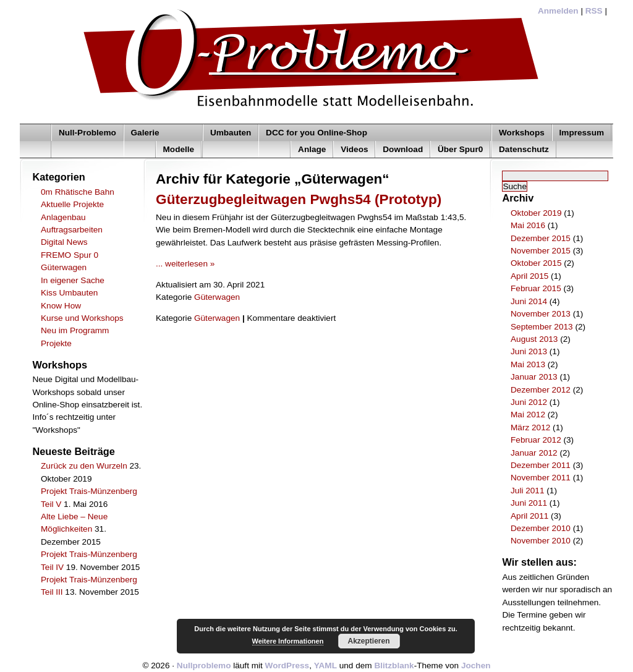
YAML (325, 666)
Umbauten (231, 133)
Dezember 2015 (541, 238)
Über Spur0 (460, 149)
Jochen (476, 666)
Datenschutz (524, 149)
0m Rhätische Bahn (78, 192)
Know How (61, 306)
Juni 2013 (529, 351)
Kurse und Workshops (82, 318)
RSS (594, 11)
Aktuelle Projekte (72, 204)
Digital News (64, 242)
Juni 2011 (529, 503)
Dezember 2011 (541, 465)
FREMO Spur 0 (70, 255)
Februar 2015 (536, 288)
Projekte (56, 343)
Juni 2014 (529, 301)
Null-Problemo (87, 133)
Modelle (179, 149)
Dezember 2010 (541, 528)
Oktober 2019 (536, 213)
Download (403, 149)
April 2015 (529, 276)
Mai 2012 (528, 415)
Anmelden (558, 11)
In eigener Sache (73, 280)
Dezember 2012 (541, 390)
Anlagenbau (63, 217)
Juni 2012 (529, 402)
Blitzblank (394, 666)
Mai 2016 (528, 225)
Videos (354, 149)
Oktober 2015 (536, 263)
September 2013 (542, 327)
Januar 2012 (534, 453)
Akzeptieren (368, 641)
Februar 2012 (536, 440)
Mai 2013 (528, 364)
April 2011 (529, 516)
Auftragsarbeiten (72, 230)
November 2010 (541, 541)
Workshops (522, 133)
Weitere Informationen (288, 641)
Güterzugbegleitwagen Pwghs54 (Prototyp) (299, 199)
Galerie (145, 133)
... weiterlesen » (185, 264)
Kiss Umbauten (69, 293)
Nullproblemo (204, 666)
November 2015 (541, 251)
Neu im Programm (75, 330)
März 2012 (530, 427)
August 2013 (534, 339)
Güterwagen (64, 267)
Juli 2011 (527, 491)
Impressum (582, 133)
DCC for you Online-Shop (316, 133)
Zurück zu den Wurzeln (84, 466)
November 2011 (541, 478)
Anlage (312, 149)
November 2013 (541, 314)
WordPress (287, 666)
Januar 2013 (534, 377)
